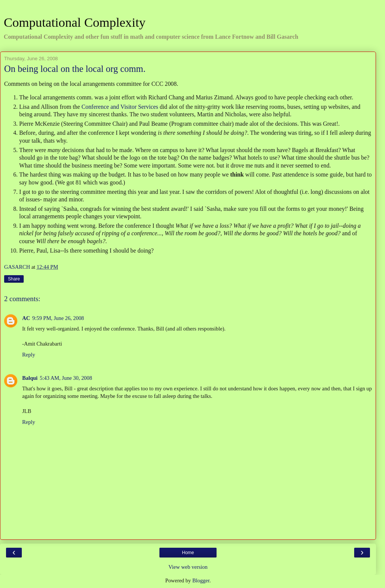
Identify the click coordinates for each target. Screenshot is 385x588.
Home (188, 553)
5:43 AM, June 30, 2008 (66, 378)
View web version (188, 567)
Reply (29, 355)
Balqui (30, 378)
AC (26, 318)
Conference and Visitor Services (121, 107)
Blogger (201, 580)
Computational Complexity (75, 22)
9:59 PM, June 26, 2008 (58, 318)
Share (14, 279)
